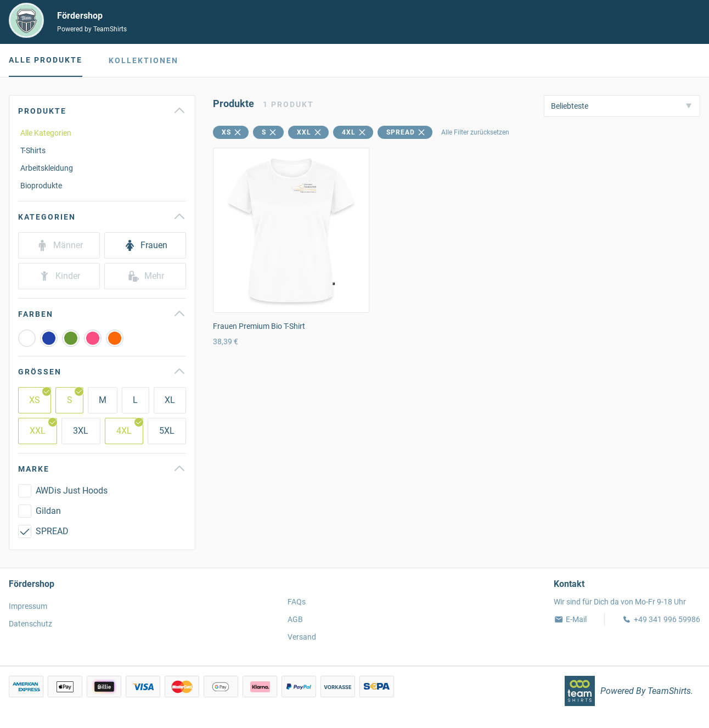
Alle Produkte (46, 60)
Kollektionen (144, 60)
